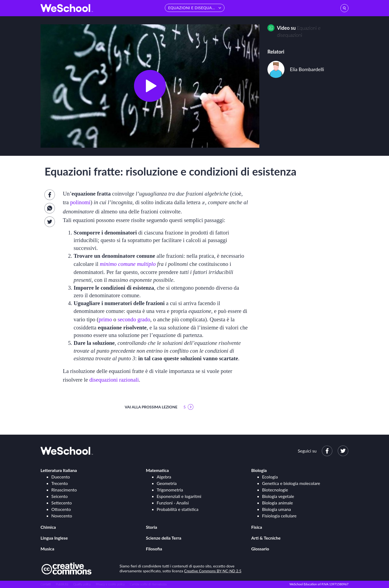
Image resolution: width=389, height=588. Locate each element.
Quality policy (82, 584)
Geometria (167, 483)
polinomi (80, 202)
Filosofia (154, 549)
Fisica (257, 527)
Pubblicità (62, 584)
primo (105, 319)
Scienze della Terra (164, 538)
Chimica (48, 527)
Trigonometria (170, 490)
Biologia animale (277, 503)
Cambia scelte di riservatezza (148, 584)
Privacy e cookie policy (110, 584)
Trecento (60, 483)
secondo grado (134, 319)
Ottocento (61, 509)
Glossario (260, 549)
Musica (47, 549)
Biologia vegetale (278, 496)
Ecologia (270, 477)
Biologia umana (276, 509)
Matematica (157, 470)
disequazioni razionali (114, 380)
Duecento (61, 477)
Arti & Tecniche (266, 538)
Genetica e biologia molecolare (291, 483)
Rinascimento (64, 490)
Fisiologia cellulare (279, 516)
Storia (152, 527)
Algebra (164, 477)
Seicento (59, 496)
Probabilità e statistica (177, 509)
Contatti (46, 584)
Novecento (62, 516)
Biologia (259, 470)
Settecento (62, 503)
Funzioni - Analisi (173, 503)
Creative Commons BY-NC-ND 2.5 (213, 571)
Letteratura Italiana (59, 470)
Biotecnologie (275, 490)
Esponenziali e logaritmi (179, 496)
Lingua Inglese (54, 538)
